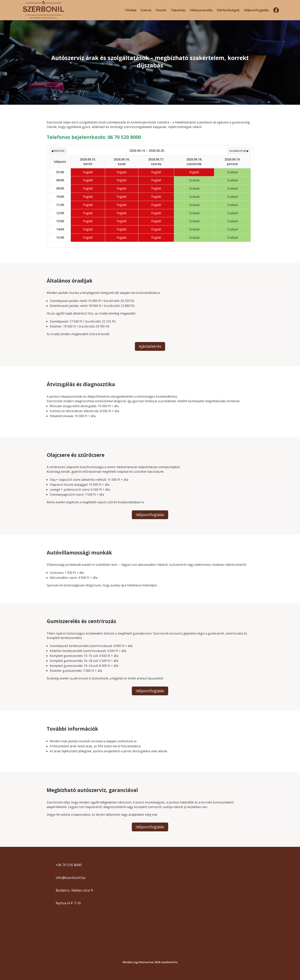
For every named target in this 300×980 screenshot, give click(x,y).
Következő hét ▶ (239, 151)
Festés (161, 10)
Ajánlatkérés (150, 346)
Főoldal (131, 10)
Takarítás (178, 10)
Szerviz (146, 10)
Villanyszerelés (201, 10)
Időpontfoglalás (256, 10)
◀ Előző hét (58, 151)
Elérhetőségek (228, 10)
